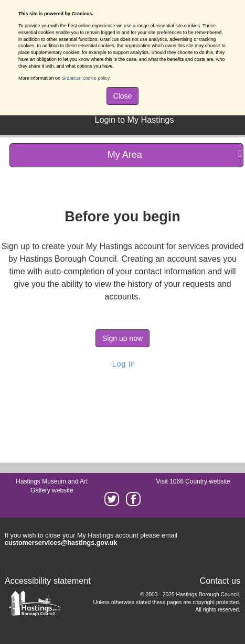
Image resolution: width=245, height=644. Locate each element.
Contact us (220, 581)
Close (123, 96)
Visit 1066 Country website (193, 481)
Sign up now (122, 338)
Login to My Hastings (134, 120)
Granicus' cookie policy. (87, 78)
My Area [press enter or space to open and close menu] (175, 154)
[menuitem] (133, 119)
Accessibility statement (48, 581)
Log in (122, 364)
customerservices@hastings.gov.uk (61, 543)
